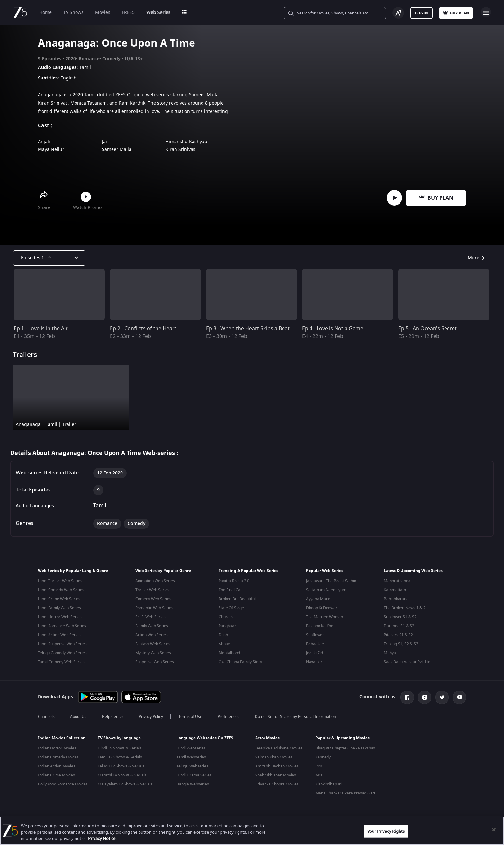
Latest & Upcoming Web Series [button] (413, 571)
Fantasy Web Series (153, 644)
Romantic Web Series (154, 608)
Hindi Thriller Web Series (60, 581)
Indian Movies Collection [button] (62, 737)
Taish (223, 635)
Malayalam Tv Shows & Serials (125, 783)
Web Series (158, 12)
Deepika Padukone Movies (279, 747)
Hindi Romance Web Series (62, 626)
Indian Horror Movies (57, 747)
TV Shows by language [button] (119, 737)
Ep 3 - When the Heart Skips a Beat (248, 329)
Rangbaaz (227, 626)
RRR (319, 765)
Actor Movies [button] (267, 737)
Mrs (319, 774)
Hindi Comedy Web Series (61, 590)
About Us (78, 715)
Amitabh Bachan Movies (277, 765)
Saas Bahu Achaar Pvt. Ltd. (408, 662)
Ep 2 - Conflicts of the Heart (143, 329)
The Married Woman (324, 617)
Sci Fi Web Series (150, 617)
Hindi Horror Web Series (60, 617)
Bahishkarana (396, 599)
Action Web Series (152, 635)
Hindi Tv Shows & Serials (120, 747)
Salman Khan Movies (274, 756)
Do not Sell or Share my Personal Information (295, 715)
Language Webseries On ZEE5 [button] (205, 737)
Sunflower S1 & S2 (400, 617)
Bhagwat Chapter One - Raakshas (345, 747)
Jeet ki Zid (315, 653)
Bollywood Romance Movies (63, 783)
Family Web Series (152, 626)
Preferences (229, 715)
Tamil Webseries (191, 756)
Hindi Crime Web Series (59, 599)
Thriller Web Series (152, 590)
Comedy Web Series (153, 599)
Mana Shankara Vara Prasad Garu (346, 792)
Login (422, 13)
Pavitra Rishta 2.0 (234, 581)
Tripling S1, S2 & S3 (401, 644)
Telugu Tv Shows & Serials (121, 765)
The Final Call (230, 590)
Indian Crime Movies (56, 774)
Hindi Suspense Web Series (62, 644)
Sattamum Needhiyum (326, 590)
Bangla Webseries (193, 783)
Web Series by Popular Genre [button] (163, 571)
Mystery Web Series (153, 653)
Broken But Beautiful (237, 599)
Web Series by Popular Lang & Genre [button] (73, 571)
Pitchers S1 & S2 (398, 635)
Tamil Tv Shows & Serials (120, 756)
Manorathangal (398, 581)
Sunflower (315, 635)
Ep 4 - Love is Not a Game (333, 329)
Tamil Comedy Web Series (61, 662)
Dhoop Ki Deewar (322, 608)
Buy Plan (436, 198)
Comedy (111, 59)
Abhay (224, 644)
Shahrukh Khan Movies (276, 774)
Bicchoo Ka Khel (320, 626)
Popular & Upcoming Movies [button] (342, 737)
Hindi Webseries (191, 747)
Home (45, 12)
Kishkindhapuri (328, 783)
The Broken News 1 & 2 (405, 608)
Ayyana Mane (318, 599)
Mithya (390, 653)
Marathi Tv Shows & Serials (122, 774)
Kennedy (323, 756)
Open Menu (486, 12)
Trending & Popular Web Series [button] (248, 571)
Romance (89, 59)
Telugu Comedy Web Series (62, 653)
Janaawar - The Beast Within (331, 581)
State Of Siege (231, 608)
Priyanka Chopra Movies (277, 783)
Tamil (100, 506)
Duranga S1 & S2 (399, 626)
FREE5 (128, 12)
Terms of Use (190, 715)
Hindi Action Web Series (59, 635)
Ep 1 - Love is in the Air (41, 329)
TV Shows (73, 12)
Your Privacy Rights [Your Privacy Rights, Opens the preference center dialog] (386, 831)
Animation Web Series (155, 581)
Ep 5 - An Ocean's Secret (428, 329)
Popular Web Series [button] (325, 571)
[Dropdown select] (49, 258)
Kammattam (395, 590)
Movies (103, 12)
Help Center (113, 715)
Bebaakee (315, 644)
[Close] (494, 830)
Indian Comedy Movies (58, 756)
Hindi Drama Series (194, 774)
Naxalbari (315, 662)
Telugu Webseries (192, 765)
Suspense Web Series (155, 662)
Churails (226, 617)
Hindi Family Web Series (59, 608)
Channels (46, 715)
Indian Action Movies (57, 765)
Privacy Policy (151, 715)
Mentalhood (229, 653)
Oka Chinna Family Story (240, 662)
